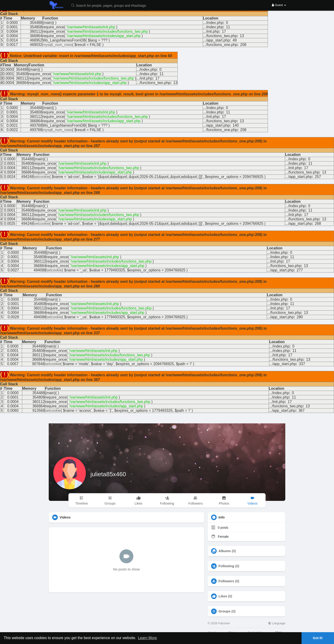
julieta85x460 (108, 474)
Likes (223, 596)
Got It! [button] (318, 638)
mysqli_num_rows (57, 45)
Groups (225, 611)
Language (277, 623)
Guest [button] (279, 5)
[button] (112, 5)
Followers (226, 581)
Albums (225, 551)
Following (226, 566)
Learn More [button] (148, 638)
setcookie (42, 177)
